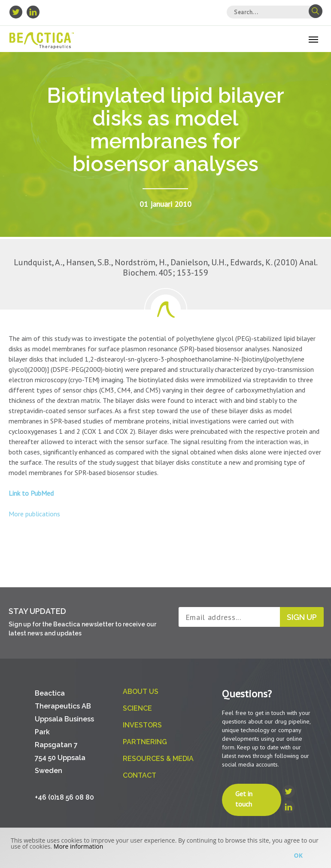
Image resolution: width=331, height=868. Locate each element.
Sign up (302, 617)
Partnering (145, 742)
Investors (142, 725)
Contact (140, 775)
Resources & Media (158, 759)
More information (78, 846)
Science (137, 708)
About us (141, 692)
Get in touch (244, 799)
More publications (34, 514)
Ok (298, 855)
